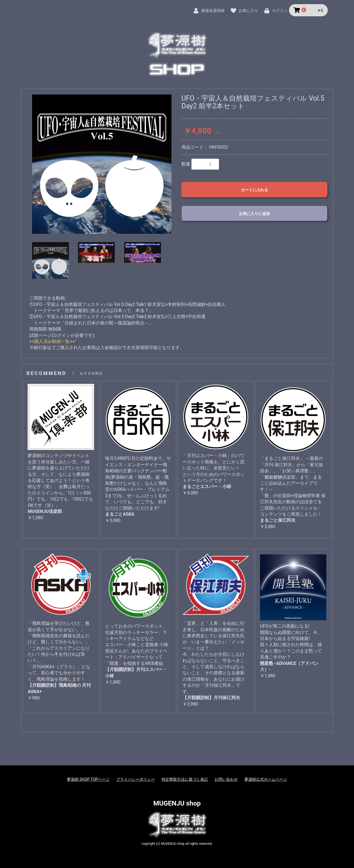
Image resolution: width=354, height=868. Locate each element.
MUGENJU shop (177, 803)
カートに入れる (254, 190)
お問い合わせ (226, 779)
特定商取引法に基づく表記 (185, 779)
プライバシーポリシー (136, 779)
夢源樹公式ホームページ (266, 779)
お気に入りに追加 (254, 214)
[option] (102, 164)
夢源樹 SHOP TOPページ (88, 779)
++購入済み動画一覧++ (52, 341)
